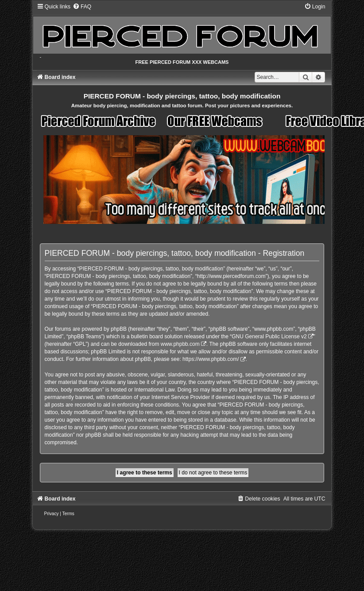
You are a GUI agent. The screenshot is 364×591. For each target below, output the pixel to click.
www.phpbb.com (180, 344)
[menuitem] (82, 7)
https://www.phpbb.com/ (211, 359)
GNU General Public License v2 (269, 337)
